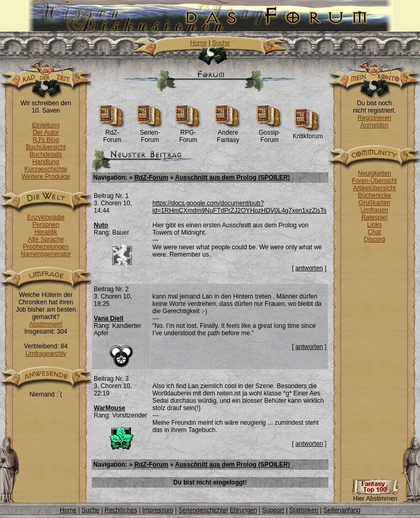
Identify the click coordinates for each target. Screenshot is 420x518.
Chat (374, 232)
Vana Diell (109, 318)
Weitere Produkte (46, 177)
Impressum (158, 510)
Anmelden (374, 125)
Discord (375, 239)
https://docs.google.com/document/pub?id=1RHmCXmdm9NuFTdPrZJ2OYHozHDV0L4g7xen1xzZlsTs (239, 207)
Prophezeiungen (46, 247)
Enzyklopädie (46, 217)
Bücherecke (374, 195)
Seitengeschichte (202, 510)
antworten (309, 268)
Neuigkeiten (374, 173)
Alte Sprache (46, 239)
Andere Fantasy (228, 133)
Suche (221, 43)
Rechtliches (121, 510)
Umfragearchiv (46, 354)
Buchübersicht (46, 147)
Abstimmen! (46, 324)
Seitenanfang (342, 510)
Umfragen (375, 210)
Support (273, 510)
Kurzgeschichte (46, 169)
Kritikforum (308, 133)
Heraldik (46, 232)
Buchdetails (46, 155)
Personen (46, 225)
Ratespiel (374, 217)
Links (374, 225)
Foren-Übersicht (374, 181)
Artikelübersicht (374, 188)
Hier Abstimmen (375, 496)
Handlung (46, 162)
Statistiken (303, 510)
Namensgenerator (46, 254)
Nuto (101, 225)
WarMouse (109, 408)
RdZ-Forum (112, 133)
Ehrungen (244, 510)
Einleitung (46, 125)
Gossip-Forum (269, 133)
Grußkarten (375, 203)
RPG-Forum (188, 133)
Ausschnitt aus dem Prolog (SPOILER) (232, 178)
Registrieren (375, 118)
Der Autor (46, 133)
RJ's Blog (46, 140)
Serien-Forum (150, 133)
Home (198, 43)
